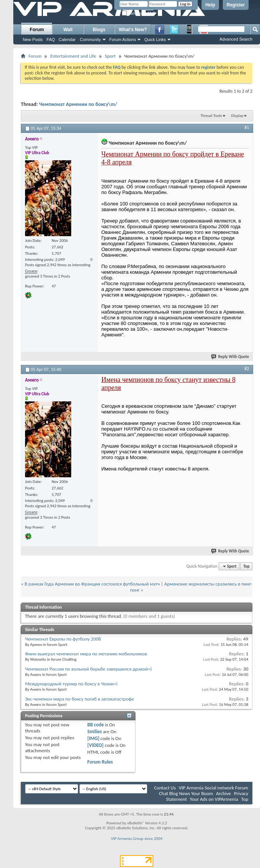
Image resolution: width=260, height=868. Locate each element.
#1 (247, 128)
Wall (68, 30)
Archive (223, 793)
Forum (37, 30)
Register (236, 5)
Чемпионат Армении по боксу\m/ (78, 104)
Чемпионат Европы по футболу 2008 (63, 639)
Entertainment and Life (73, 56)
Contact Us (165, 788)
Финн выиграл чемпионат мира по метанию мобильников (86, 654)
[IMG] (93, 738)
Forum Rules (100, 762)
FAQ (51, 39)
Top (246, 566)
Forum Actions (123, 39)
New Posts (33, 39)
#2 (247, 369)
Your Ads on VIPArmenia (214, 799)
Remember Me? (138, 13)
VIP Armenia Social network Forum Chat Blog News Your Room (204, 791)
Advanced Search (236, 39)
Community (90, 39)
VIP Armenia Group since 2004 (137, 839)
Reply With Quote (230, 357)
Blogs (99, 30)
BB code (95, 725)
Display (237, 116)
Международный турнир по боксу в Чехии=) (71, 684)
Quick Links (155, 39)
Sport (110, 56)
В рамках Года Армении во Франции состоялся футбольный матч (92, 584)
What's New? (133, 30)
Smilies (95, 731)
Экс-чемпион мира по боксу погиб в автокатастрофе (80, 699)
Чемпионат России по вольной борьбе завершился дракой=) (88, 669)
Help (210, 5)
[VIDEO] (95, 745)
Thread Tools (211, 116)
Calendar (67, 39)
